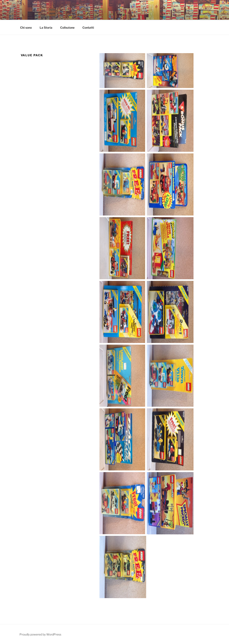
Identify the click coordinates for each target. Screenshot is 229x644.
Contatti (88, 28)
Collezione (67, 28)
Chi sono (26, 28)
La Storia (46, 28)
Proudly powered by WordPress (40, 634)
